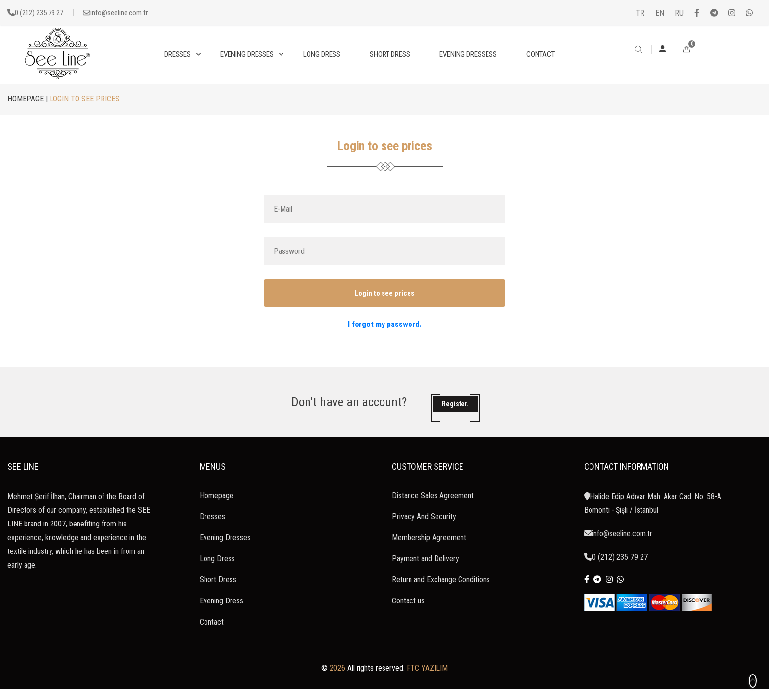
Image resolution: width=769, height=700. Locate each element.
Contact (212, 633)
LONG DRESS (322, 54)
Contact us (408, 612)
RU (679, 13)
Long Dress (217, 570)
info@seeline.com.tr (119, 13)
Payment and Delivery (425, 570)
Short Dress (218, 591)
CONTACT (540, 54)
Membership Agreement (429, 549)
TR (640, 13)
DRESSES (178, 54)
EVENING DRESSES (247, 54)
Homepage (217, 507)
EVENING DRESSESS (468, 54)
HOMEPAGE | (27, 99)
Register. (455, 410)
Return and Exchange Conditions (441, 591)
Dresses (212, 528)
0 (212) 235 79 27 (39, 13)
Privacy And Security (424, 528)
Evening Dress (221, 612)
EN (660, 13)
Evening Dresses (225, 549)
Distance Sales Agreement (433, 507)
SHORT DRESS (390, 54)
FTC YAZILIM (427, 679)
